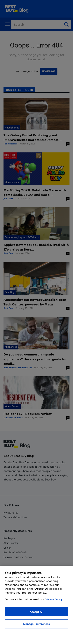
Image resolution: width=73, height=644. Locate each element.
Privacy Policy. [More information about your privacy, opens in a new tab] (54, 599)
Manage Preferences (37, 624)
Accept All (36, 612)
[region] (36, 605)
